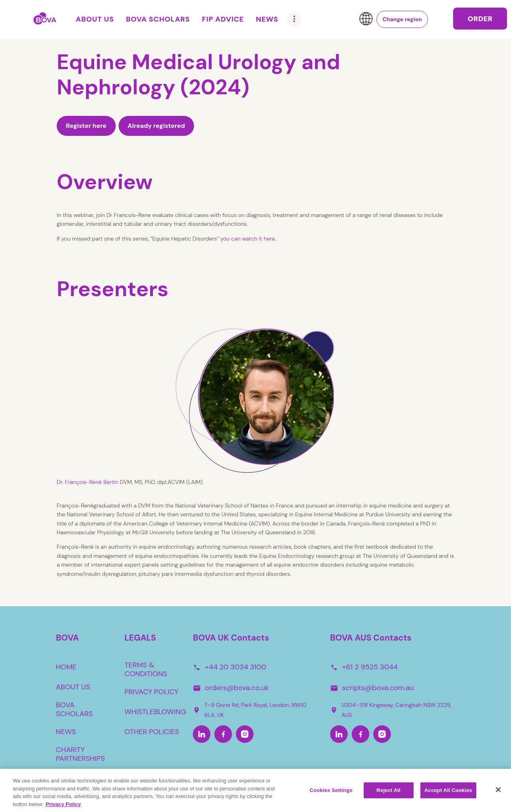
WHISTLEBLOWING (155, 712)
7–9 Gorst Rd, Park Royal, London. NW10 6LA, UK (250, 710)
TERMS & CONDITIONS (146, 669)
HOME (66, 667)
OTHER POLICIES (152, 732)
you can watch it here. (249, 239)
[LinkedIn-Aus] (339, 734)
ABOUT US (73, 687)
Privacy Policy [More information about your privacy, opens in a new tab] (63, 808)
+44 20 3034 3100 (236, 667)
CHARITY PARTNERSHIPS (80, 754)
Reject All (388, 794)
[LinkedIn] (202, 734)
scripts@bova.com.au (378, 688)
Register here (86, 126)
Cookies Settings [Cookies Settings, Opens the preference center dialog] (331, 794)
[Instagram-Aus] (382, 734)
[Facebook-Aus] (360, 734)
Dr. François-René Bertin (87, 482)
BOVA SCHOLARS (74, 709)
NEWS (66, 732)
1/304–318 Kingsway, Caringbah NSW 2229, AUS (391, 710)
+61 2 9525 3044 (370, 667)
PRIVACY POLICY (152, 692)
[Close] (498, 793)
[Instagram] (245, 734)
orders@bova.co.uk (237, 688)
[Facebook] (223, 734)
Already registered (156, 126)
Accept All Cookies (448, 794)
